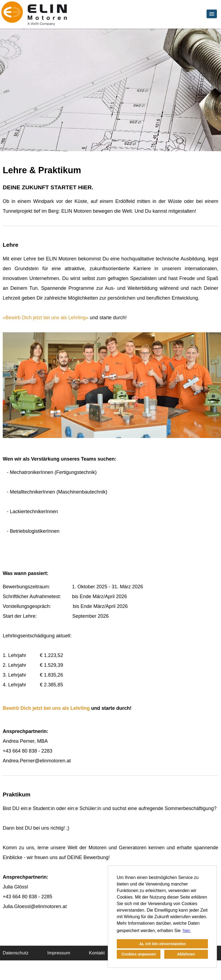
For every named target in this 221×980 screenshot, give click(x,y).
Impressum (59, 953)
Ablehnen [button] (186, 954)
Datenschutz (16, 953)
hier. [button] (187, 931)
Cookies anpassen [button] (139, 954)
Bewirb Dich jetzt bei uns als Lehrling (46, 318)
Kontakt (97, 953)
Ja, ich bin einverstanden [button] (162, 944)
